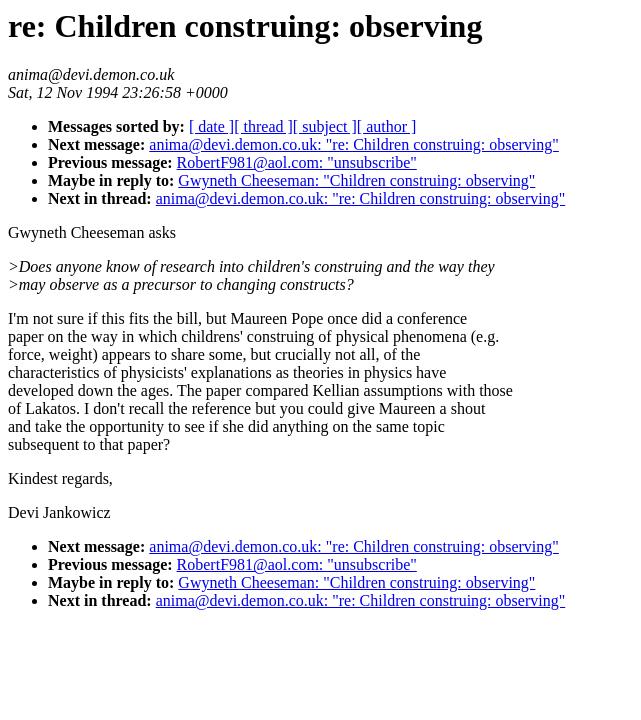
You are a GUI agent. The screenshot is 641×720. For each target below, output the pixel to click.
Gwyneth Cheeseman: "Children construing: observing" (356, 180)
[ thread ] (263, 126)
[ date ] (211, 126)
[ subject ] (325, 126)
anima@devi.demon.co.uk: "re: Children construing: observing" (354, 144)
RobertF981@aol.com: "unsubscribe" (297, 162)
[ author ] (387, 126)
